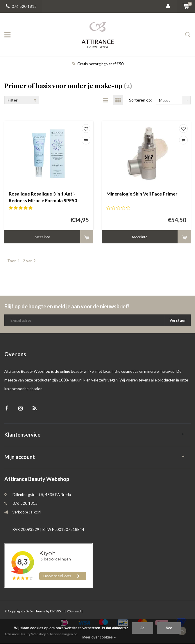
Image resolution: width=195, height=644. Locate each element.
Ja (142, 628)
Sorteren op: (141, 100)
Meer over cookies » (99, 637)
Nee (169, 628)
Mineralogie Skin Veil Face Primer (142, 194)
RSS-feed (74, 611)
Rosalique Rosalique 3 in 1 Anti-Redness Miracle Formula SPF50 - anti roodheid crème (44, 197)
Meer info (42, 237)
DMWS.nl (57, 611)
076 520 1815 (21, 6)
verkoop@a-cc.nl (27, 512)
